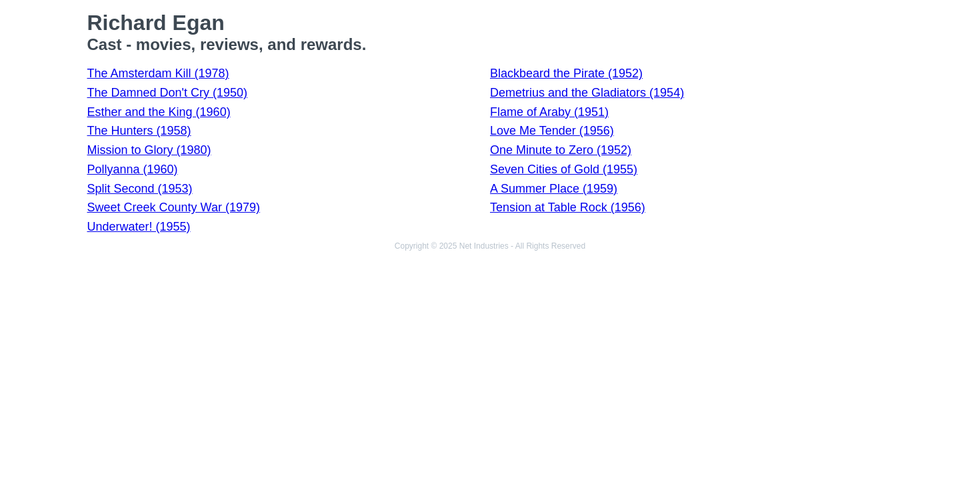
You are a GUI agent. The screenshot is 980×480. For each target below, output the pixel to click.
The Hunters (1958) (139, 131)
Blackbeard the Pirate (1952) (566, 73)
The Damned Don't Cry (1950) (168, 93)
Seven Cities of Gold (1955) (564, 169)
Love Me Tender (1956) (552, 131)
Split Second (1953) (140, 189)
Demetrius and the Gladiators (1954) (587, 93)
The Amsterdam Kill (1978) (158, 73)
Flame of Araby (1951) (549, 112)
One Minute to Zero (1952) (561, 150)
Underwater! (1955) (139, 227)
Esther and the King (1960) (159, 112)
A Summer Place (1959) (554, 189)
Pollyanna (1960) (133, 169)
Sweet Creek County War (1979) (174, 207)
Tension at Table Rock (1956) (568, 207)
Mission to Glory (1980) (149, 150)
